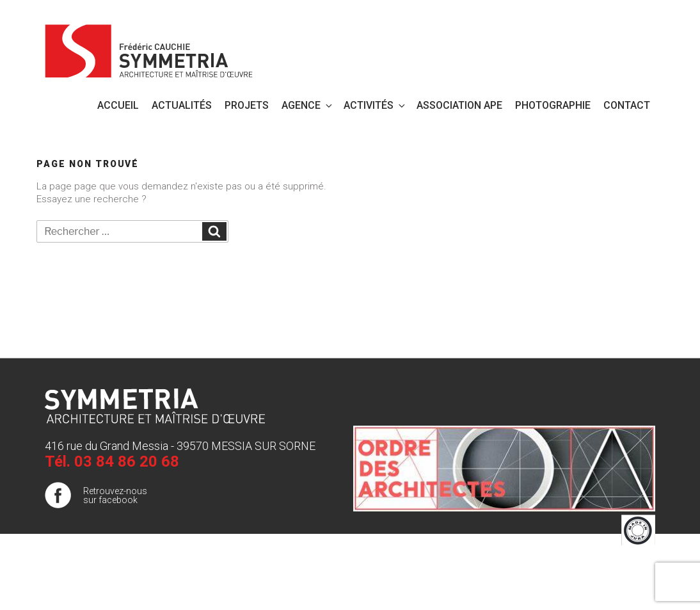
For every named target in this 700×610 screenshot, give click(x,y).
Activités (375, 105)
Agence (308, 105)
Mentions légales (621, 565)
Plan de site (632, 577)
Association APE (459, 105)
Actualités (182, 105)
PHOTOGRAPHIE (553, 105)
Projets (247, 105)
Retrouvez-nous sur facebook (115, 495)
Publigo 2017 (629, 590)
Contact (627, 105)
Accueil (118, 105)
